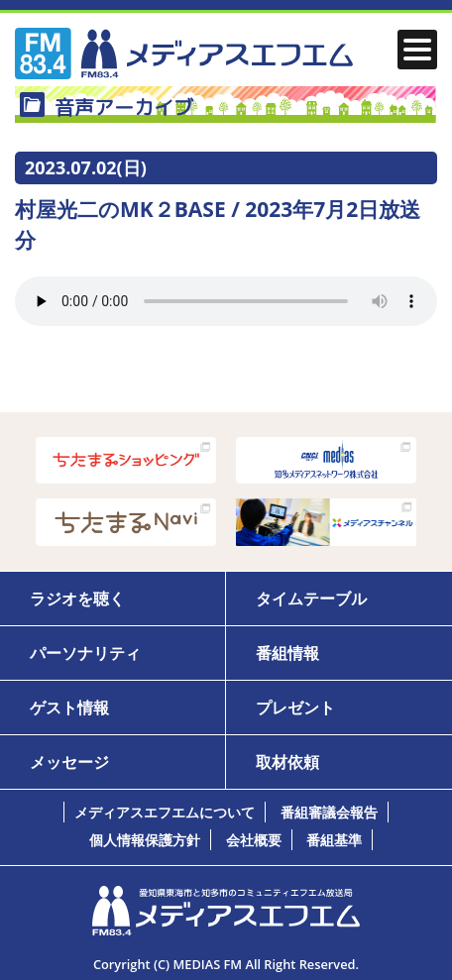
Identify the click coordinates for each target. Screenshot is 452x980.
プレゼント (295, 708)
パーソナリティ (85, 653)
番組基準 (334, 840)
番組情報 (287, 653)
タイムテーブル (311, 599)
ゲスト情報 (69, 708)
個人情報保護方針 (145, 840)
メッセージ (69, 762)
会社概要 (254, 840)
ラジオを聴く (77, 599)
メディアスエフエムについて (165, 812)
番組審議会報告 (329, 812)
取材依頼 (287, 762)
